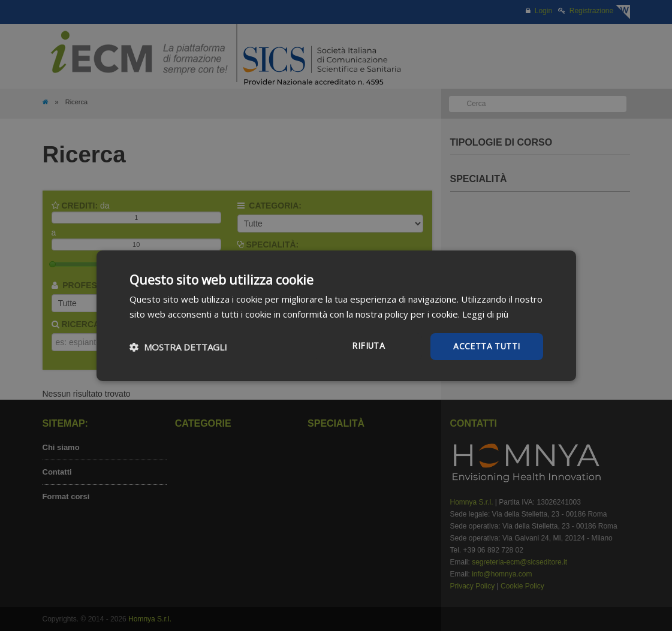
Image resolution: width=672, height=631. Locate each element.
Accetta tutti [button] (486, 346)
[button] (178, 346)
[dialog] (336, 315)
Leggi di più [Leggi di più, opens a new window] (486, 313)
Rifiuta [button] (368, 345)
